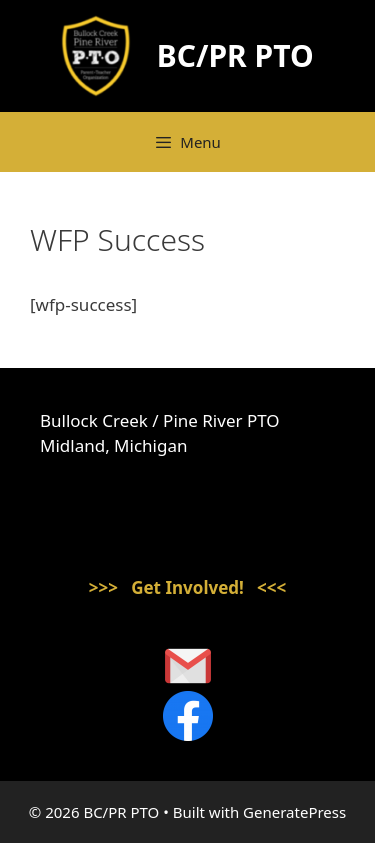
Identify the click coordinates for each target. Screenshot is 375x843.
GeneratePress (294, 812)
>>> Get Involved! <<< (188, 587)
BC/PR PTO (235, 55)
